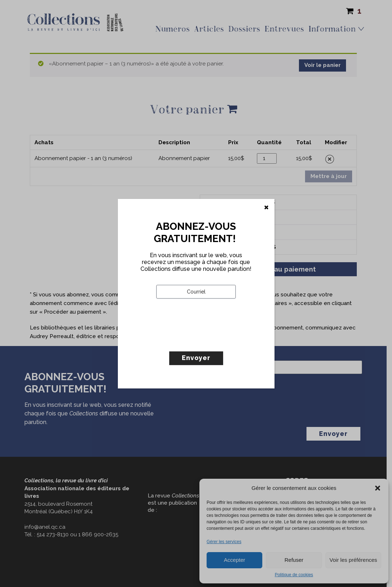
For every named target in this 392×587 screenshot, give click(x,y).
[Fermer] (266, 208)
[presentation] (211, 340)
